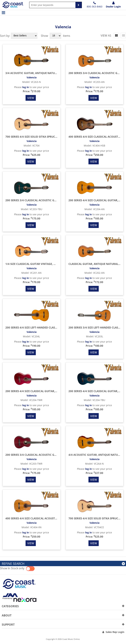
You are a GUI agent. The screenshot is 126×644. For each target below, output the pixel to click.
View (31, 98)
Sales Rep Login (115, 632)
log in (26, 87)
